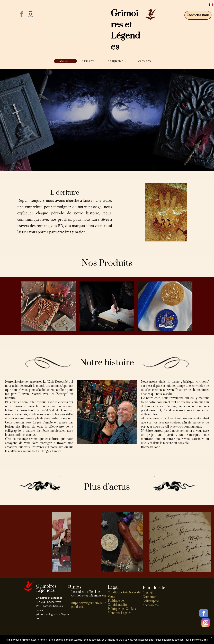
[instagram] (30, 15)
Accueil (148, 593)
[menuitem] (66, 61)
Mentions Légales (120, 613)
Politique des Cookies (122, 609)
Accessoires (151, 605)
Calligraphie (151, 601)
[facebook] (21, 15)
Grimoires (149, 597)
